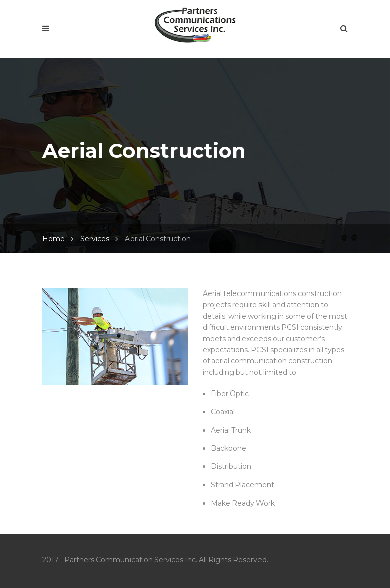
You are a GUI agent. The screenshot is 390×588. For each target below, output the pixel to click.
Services (95, 239)
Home (53, 239)
